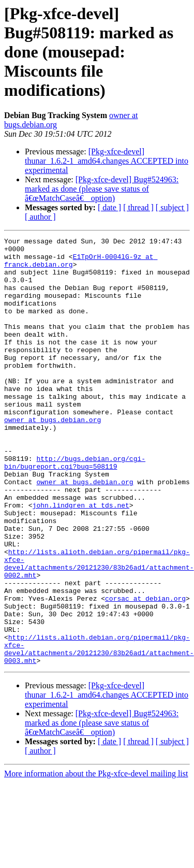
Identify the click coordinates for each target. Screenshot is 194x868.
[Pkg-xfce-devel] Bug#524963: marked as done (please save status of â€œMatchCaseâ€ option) (102, 189)
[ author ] (40, 217)
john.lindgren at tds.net (81, 559)
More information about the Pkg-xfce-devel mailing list (96, 859)
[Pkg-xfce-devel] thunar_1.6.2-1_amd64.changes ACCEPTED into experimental (107, 161)
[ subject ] (172, 207)
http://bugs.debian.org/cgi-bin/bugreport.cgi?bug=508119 (75, 508)
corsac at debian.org (145, 671)
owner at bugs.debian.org (53, 457)
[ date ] (109, 207)
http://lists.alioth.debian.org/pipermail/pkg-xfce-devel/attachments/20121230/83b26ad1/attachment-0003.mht (99, 732)
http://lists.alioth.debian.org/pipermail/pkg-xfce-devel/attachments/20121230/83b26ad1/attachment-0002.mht (99, 629)
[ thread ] (138, 207)
